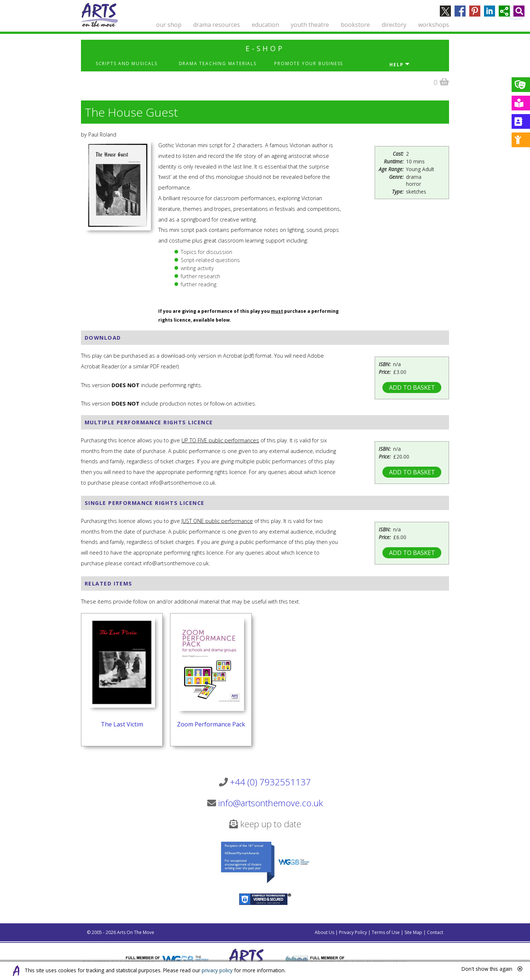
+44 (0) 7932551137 (271, 782)
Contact (435, 932)
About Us (324, 932)
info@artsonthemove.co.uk (271, 803)
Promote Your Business (309, 63)
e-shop (265, 48)
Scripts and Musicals (127, 63)
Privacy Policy (353, 932)
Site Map (413, 932)
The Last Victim (122, 724)
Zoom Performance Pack (211, 724)
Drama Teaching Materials (218, 63)
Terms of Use (386, 932)
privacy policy (217, 970)
